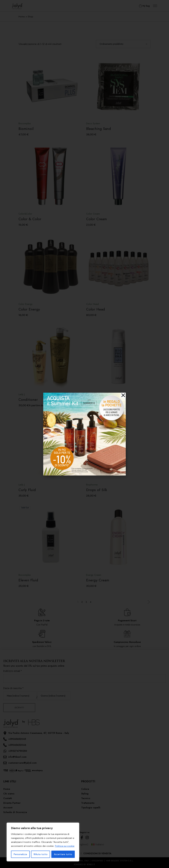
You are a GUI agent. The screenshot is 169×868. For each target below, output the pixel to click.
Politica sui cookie (65, 846)
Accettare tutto (63, 854)
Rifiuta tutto (41, 854)
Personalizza (20, 854)
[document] (84, 434)
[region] (43, 842)
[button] (123, 395)
